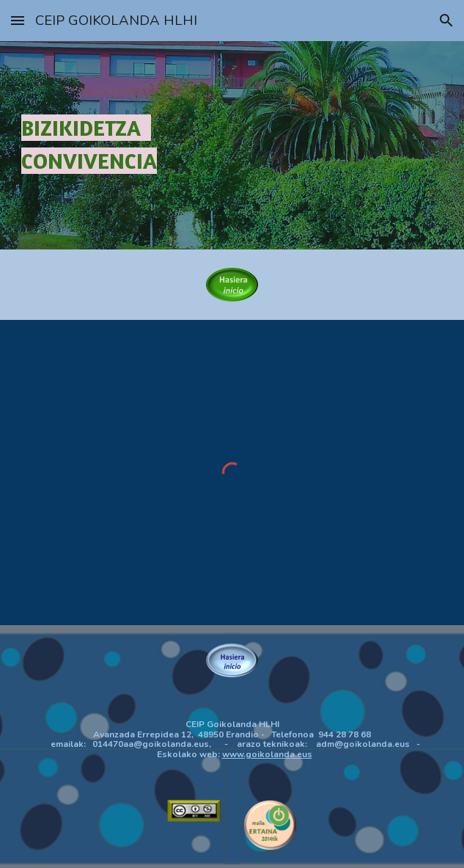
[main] (232, 145)
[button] (18, 20)
